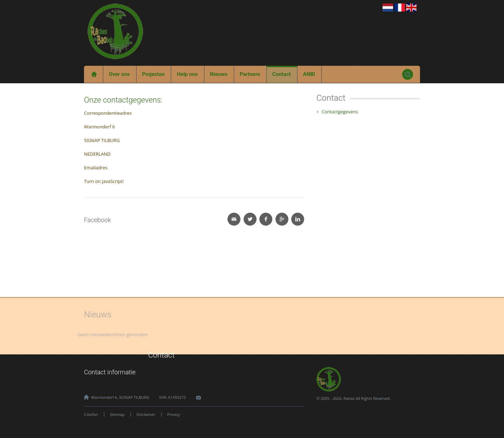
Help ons (187, 74)
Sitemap (117, 414)
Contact (282, 74)
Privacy (174, 414)
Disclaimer (146, 414)
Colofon (91, 414)
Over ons (119, 74)
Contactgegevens (340, 112)
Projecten (153, 74)
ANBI (309, 74)
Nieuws (219, 74)
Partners (250, 74)
